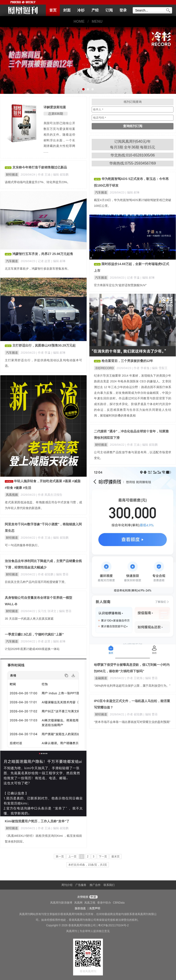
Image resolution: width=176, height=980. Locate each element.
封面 (67, 10)
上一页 (72, 857)
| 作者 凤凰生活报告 (49, 495)
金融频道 (101, 678)
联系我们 (109, 885)
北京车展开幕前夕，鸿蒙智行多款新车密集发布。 (38, 269)
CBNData (119, 903)
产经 (95, 10)
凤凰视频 (12, 495)
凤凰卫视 (90, 903)
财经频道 (12, 175)
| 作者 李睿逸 (141, 368)
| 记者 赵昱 (44, 261)
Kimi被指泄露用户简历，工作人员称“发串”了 (37, 821)
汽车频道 (101, 192)
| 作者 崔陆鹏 (45, 574)
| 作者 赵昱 (44, 641)
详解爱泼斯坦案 (55, 107)
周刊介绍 (67, 885)
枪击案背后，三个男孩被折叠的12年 (127, 361)
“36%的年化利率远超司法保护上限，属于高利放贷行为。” (132, 686)
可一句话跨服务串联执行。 (23, 545)
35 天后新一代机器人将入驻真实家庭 (29, 619)
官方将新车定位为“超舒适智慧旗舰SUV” (120, 285)
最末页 (115, 857)
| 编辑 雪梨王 (159, 368)
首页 (53, 10)
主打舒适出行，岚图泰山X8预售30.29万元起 (44, 345)
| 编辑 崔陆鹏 (60, 175)
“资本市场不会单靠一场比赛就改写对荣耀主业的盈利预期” (132, 722)
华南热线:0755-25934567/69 (133, 163)
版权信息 (80, 908)
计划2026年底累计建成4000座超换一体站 (32, 649)
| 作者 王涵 (44, 175)
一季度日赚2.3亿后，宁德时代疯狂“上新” (34, 634)
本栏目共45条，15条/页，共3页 (88, 865)
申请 (93, 897)
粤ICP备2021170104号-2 (113, 925)
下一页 (103, 857)
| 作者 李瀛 (44, 353)
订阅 (109, 10)
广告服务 (81, 885)
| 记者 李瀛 (133, 278)
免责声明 (95, 908)
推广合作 (95, 885)
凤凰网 (78, 903)
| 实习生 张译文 (47, 611)
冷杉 (81, 10)
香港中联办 (104, 903)
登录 (123, 10)
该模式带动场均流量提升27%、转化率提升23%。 (37, 182)
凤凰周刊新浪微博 (61, 903)
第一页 (60, 857)
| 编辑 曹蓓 (151, 678)
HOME (79, 21)
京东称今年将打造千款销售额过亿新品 (40, 167)
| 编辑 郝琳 (132, 192)
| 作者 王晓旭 (134, 678)
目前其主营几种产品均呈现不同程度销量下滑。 (36, 582)
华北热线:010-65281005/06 (133, 155)
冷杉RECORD (104, 368)
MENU (97, 21)
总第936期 (56, 114)
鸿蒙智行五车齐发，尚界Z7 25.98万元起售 (43, 254)
